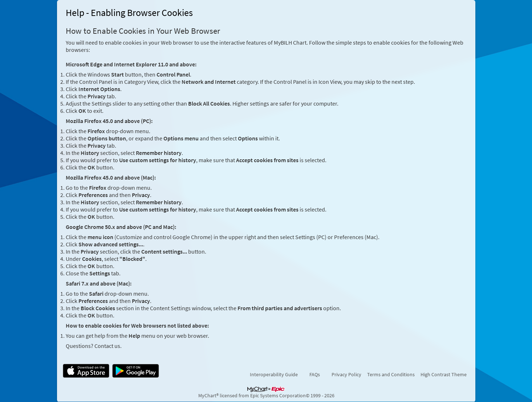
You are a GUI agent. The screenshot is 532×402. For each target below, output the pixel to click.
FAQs (315, 374)
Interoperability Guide (274, 374)
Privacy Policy (346, 374)
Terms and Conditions (391, 374)
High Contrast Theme (444, 374)
